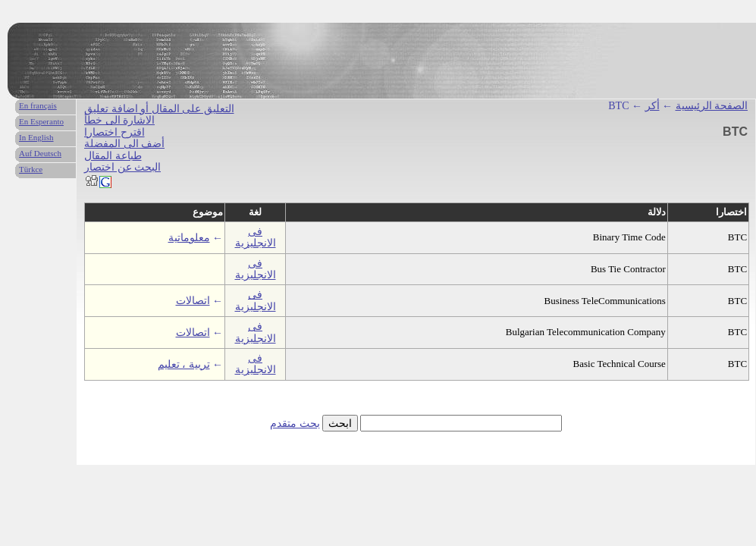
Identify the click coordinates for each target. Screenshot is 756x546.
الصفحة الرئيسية (712, 106)
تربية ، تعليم (184, 364)
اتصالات (193, 301)
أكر (652, 106)
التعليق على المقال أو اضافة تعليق (159, 109)
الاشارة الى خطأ (119, 120)
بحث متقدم (295, 424)
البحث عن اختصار (122, 167)
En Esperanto (41, 121)
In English (36, 137)
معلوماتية (189, 238)
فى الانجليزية (256, 237)
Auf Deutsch (40, 153)
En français (38, 105)
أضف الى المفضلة (124, 144)
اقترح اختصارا (114, 132)
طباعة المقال (113, 156)
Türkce (31, 169)
